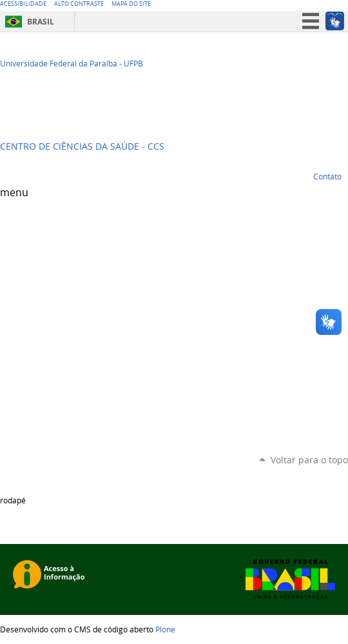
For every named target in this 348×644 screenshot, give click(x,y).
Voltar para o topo (309, 460)
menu (14, 193)
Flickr (342, 55)
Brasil (41, 22)
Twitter (293, 55)
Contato (327, 176)
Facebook (325, 55)
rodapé (13, 500)
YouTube (309, 55)
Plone (165, 629)
